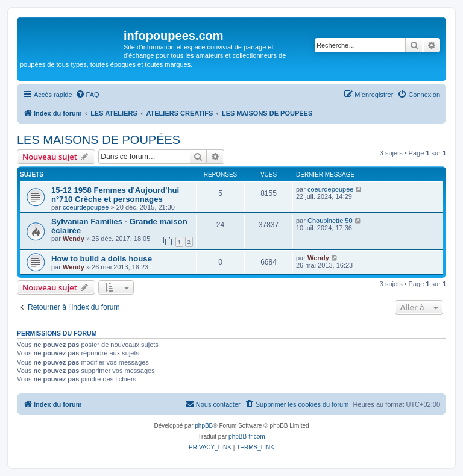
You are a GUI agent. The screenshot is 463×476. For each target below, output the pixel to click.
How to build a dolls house (102, 259)
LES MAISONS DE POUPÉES (99, 140)
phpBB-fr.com (247, 437)
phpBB (204, 426)
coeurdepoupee (86, 207)
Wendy (74, 239)
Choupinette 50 (330, 221)
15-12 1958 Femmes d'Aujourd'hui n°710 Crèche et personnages (115, 195)
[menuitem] (87, 95)
